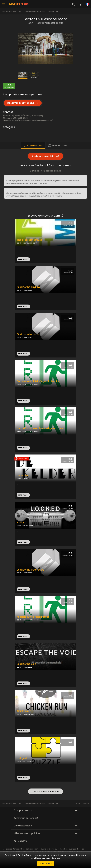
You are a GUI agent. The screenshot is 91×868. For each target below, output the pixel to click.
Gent (21, 11)
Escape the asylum (28, 287)
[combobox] (80, 4)
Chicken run (24, 711)
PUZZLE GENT (29, 761)
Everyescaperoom (9, 11)
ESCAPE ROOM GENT (31, 384)
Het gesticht (24, 758)
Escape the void (27, 664)
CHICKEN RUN (29, 714)
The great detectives (29, 240)
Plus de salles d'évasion (46, 791)
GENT (31, 23)
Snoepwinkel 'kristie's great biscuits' (38, 381)
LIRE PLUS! (23, 306)
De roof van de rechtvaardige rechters (40, 428)
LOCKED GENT (29, 526)
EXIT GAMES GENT (30, 243)
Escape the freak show (31, 570)
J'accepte (46, 864)
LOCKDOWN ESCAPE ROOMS (50, 23)
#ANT (26, 479)
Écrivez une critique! (46, 156)
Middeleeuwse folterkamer (33, 617)
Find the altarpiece (28, 334)
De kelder (22, 476)
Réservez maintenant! (21, 103)
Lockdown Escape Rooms (35, 11)
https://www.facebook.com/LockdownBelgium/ (32, 121)
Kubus (21, 523)
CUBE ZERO (28, 290)
